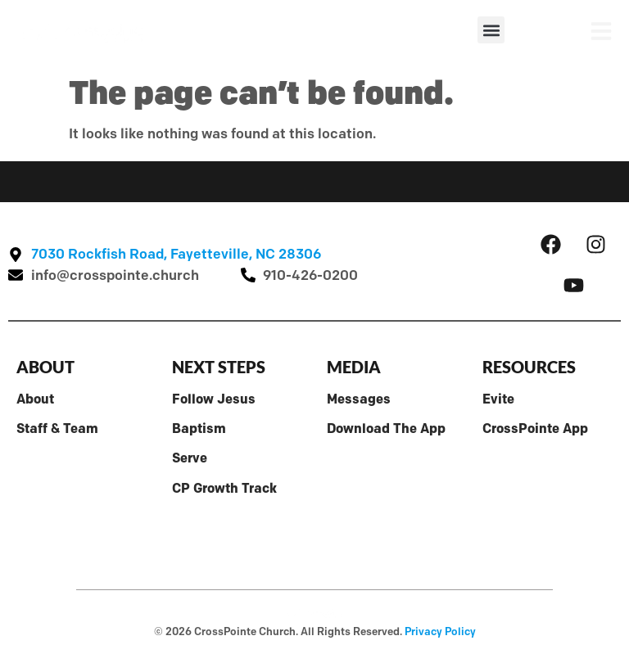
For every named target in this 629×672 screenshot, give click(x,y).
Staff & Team (57, 428)
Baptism (199, 428)
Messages (359, 399)
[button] (491, 30)
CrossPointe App (535, 428)
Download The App (386, 428)
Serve (190, 458)
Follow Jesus (214, 399)
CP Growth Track (224, 488)
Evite (498, 399)
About (35, 399)
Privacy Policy (440, 631)
